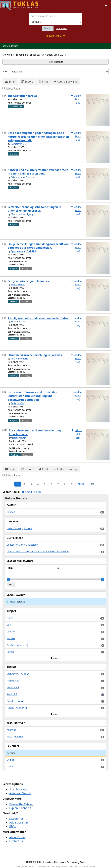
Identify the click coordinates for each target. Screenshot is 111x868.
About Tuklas (17, 837)
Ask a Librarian (19, 823)
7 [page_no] (58, 484)
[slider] (8, 579)
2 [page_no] (25, 484)
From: (10, 568)
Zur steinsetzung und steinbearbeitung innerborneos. (35, 432)
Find (48, 28)
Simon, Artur (18, 322)
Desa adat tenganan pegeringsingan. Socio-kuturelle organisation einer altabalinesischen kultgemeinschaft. (38, 137)
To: (58, 568)
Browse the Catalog (21, 804)
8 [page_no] (65, 484)
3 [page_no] (31, 484)
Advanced (62, 28)
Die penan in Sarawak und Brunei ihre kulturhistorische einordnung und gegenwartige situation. (33, 396)
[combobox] (55, 16)
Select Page (13, 89)
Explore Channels (20, 808)
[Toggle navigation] (106, 5)
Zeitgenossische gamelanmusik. (29, 281)
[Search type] (55, 22)
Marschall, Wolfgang (22, 214)
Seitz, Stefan (18, 403)
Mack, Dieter (18, 284)
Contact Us (16, 841)
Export (27, 82)
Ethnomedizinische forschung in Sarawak (35, 355)
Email (10, 82)
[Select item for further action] (4, 96)
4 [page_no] (38, 484)
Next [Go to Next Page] (82, 484)
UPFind (8, 4)
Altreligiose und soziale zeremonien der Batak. (38, 318)
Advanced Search (20, 793)
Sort (5, 71)
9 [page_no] (72, 484)
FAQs (12, 826)
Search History (18, 789)
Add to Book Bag (66, 82)
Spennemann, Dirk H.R (23, 251)
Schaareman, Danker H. (24, 177)
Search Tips (16, 819)
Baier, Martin (19, 438)
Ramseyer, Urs (19, 144)
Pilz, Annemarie (19, 359)
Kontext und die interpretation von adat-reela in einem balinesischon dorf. (38, 172)
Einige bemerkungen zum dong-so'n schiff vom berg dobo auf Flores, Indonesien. (39, 246)
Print (43, 82)
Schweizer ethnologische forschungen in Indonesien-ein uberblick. (34, 209)
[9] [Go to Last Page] (93, 484)
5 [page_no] (45, 484)
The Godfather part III (22, 96)
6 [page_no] (51, 484)
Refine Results (56, 62)
